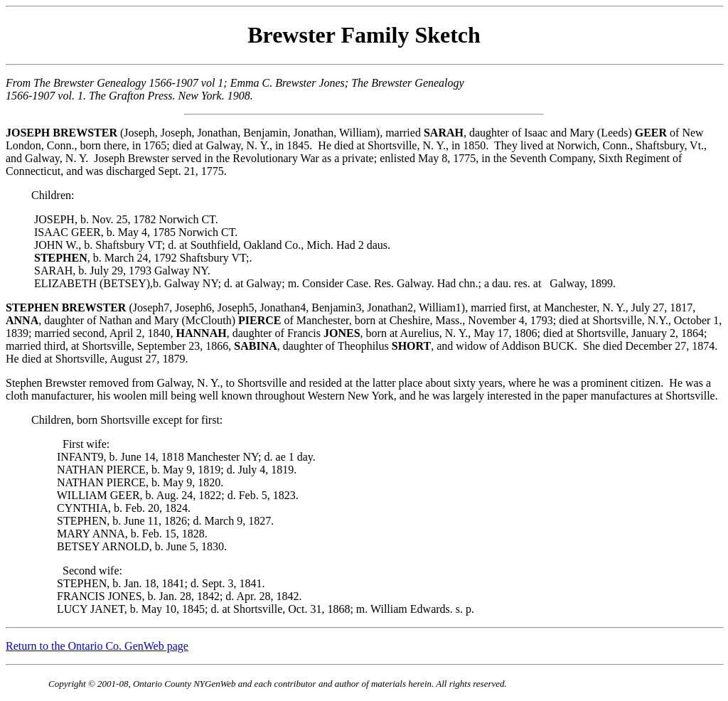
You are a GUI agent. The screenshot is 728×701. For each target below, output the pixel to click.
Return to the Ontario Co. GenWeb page (97, 646)
